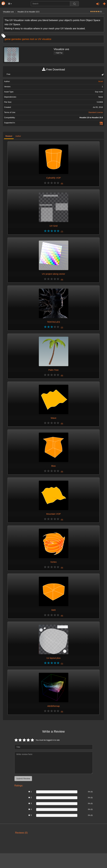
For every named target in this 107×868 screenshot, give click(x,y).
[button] (10, 4)
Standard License (96, 112)
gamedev (16, 39)
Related (9, 136)
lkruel (101, 81)
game (8, 39)
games (26, 39)
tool (32, 39)
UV (40, 39)
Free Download (53, 70)
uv (36, 39)
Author (18, 136)
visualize (47, 39)
